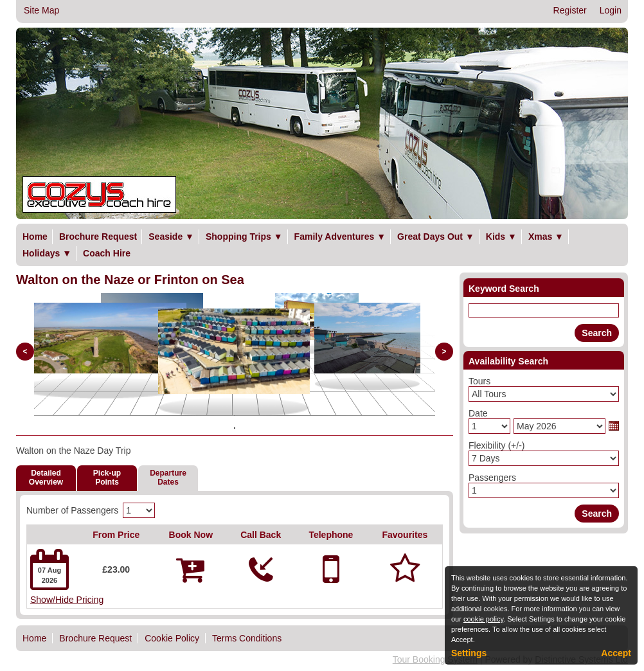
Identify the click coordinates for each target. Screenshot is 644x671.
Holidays (47, 253)
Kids (501, 237)
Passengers (492, 478)
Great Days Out (436, 237)
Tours (479, 381)
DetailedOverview (46, 478)
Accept (616, 653)
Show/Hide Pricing (67, 600)
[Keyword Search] (544, 310)
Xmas (546, 237)
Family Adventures (340, 237)
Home (35, 237)
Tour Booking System (435, 659)
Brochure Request (98, 237)
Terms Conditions (247, 638)
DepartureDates (168, 478)
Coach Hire (107, 253)
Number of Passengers (72, 510)
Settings (469, 653)
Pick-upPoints (107, 478)
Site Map (41, 10)
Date (478, 413)
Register (570, 10)
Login (611, 10)
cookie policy (483, 619)
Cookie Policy (172, 638)
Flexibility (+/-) (497, 445)
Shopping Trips (244, 237)
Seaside (171, 237)
